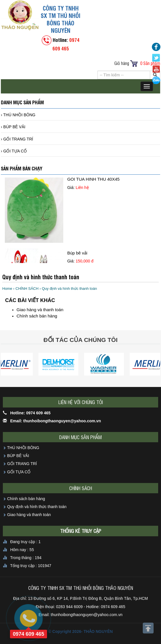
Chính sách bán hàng (37, 316)
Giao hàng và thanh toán (40, 310)
